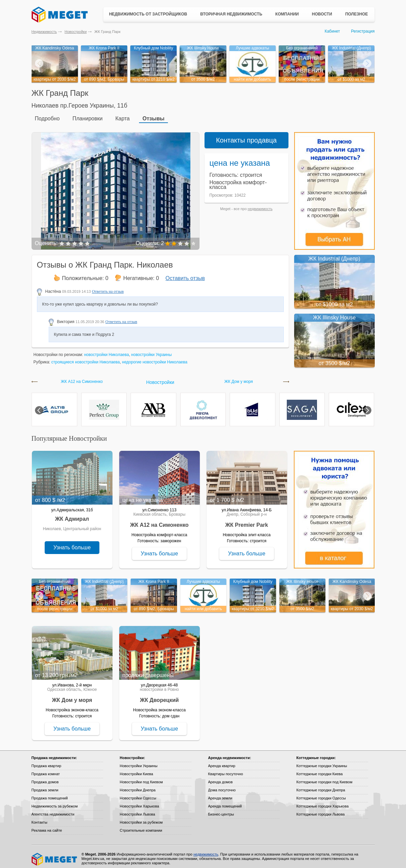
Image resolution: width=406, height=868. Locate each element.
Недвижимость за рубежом (55, 802)
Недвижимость (44, 32)
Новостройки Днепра (138, 786)
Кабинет (332, 31)
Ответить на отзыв (108, 287)
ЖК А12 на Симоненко (82, 378)
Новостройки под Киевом (141, 778)
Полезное (357, 14)
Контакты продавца (246, 136)
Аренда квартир (222, 762)
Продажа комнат (46, 770)
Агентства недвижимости (53, 810)
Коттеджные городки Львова (321, 810)
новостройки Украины (152, 351)
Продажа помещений (50, 794)
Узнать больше (72, 543)
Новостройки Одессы (138, 794)
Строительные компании (141, 826)
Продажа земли (45, 786)
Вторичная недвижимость (231, 14)
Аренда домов (220, 778)
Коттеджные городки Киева (320, 770)
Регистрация (363, 31)
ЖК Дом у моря (239, 378)
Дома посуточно (222, 786)
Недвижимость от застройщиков (148, 14)
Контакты (40, 818)
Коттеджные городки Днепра (321, 786)
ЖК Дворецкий (160, 696)
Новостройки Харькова (140, 802)
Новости (322, 14)
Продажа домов (45, 778)
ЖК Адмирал (72, 515)
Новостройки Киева (137, 770)
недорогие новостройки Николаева (155, 358)
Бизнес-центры (221, 810)
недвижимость (260, 205)
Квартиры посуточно (226, 770)
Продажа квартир (47, 762)
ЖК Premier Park (247, 521)
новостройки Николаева (106, 351)
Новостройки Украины (139, 762)
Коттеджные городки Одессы (321, 794)
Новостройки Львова (138, 810)
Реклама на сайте (47, 826)
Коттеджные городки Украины (322, 762)
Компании (287, 14)
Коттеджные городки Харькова (323, 802)
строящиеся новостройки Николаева (86, 358)
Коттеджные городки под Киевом (325, 778)
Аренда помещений (225, 802)
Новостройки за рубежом (141, 818)
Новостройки (76, 32)
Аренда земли (220, 794)
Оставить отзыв (185, 274)
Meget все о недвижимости (55, 855)
